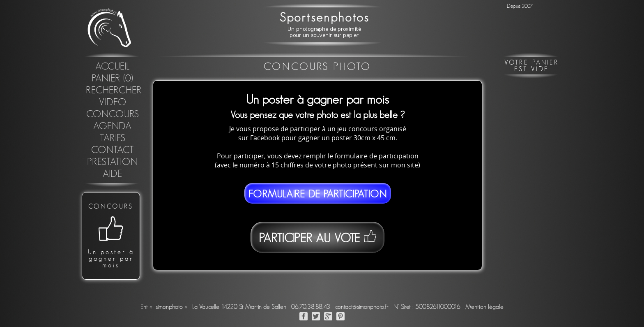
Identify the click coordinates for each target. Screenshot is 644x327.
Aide (113, 174)
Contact (113, 150)
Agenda (113, 126)
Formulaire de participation (318, 194)
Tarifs (113, 138)
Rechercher (114, 90)
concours (113, 114)
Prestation (113, 162)
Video (113, 102)
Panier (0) (113, 79)
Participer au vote (317, 237)
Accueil (113, 67)
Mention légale (484, 307)
